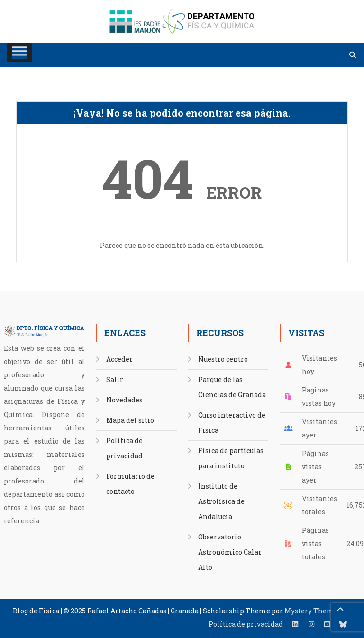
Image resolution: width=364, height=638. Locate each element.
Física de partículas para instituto (231, 458)
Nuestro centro (223, 359)
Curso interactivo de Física (232, 423)
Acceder (119, 359)
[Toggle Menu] (19, 53)
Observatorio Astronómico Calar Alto (230, 552)
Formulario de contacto (130, 484)
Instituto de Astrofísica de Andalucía (221, 501)
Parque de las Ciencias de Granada (232, 387)
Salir (115, 379)
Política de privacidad (124, 448)
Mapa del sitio (130, 420)
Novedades (124, 400)
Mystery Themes (313, 611)
